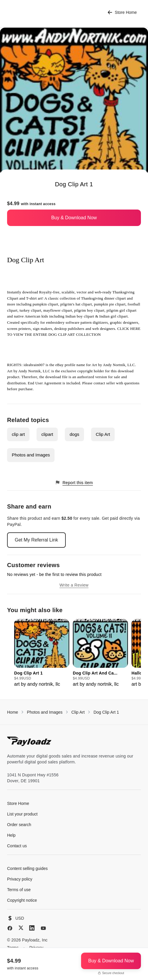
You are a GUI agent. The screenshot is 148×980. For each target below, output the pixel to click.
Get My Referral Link (36, 540)
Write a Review (74, 585)
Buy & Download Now (74, 218)
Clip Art (103, 434)
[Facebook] (10, 928)
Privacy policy (20, 879)
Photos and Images (31, 455)
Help (11, 835)
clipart (47, 434)
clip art (18, 434)
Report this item (74, 482)
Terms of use (19, 890)
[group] (42, 653)
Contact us (17, 846)
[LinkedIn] (32, 928)
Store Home (122, 13)
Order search (19, 825)
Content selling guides (27, 868)
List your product (22, 814)
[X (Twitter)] (21, 928)
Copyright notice (22, 900)
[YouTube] (43, 928)
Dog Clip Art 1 (106, 712)
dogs (74, 434)
